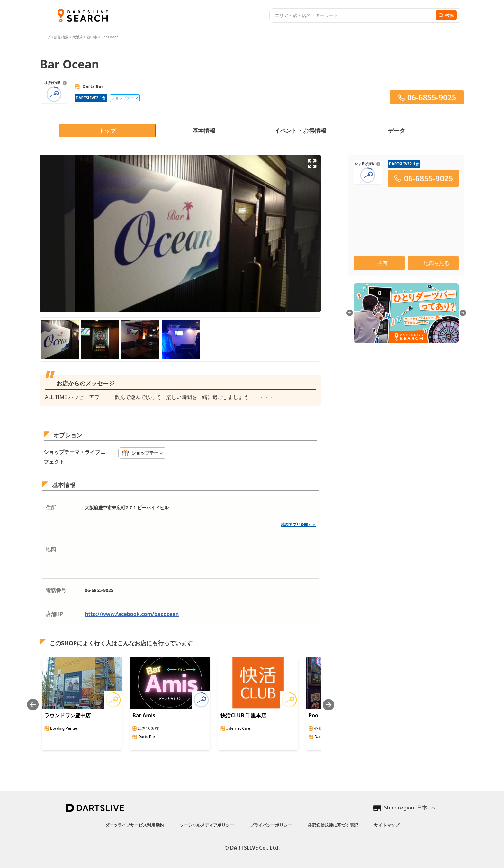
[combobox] (352, 15)
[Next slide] (328, 705)
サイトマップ (387, 825)
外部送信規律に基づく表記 (333, 825)
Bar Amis (144, 715)
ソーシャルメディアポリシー (207, 825)
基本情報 (204, 131)
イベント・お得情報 (300, 131)
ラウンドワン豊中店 (67, 715)
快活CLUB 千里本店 (243, 715)
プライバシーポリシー (271, 825)
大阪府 (78, 37)
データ (397, 131)
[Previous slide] (33, 705)
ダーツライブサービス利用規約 (134, 825)
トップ (46, 37)
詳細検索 (62, 37)
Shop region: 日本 (406, 808)
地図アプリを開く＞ (298, 524)
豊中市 (92, 37)
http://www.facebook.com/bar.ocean (132, 614)
